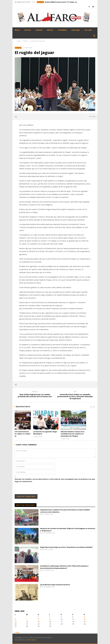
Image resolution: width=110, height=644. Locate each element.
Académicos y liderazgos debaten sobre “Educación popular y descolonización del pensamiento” (64, 567)
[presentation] (32, 489)
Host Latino (32, 640)
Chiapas (41, 2)
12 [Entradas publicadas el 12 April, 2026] (85, 619)
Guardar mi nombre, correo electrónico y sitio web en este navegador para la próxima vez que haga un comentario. (55, 480)
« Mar (17, 632)
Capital (28, 30)
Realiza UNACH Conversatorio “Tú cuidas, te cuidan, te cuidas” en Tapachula (62, 2)
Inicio (17, 30)
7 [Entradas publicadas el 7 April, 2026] (27, 619)
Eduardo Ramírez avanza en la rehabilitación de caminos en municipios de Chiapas (82, 434)
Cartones (76, 30)
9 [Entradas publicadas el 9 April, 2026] (50, 619)
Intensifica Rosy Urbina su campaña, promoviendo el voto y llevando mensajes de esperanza (75, 395)
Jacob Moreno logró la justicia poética (55, 585)
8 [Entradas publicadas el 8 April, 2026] (38, 619)
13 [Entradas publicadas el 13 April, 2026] (16, 622)
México (50, 30)
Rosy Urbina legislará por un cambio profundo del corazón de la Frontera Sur (35, 394)
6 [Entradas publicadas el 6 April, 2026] (15, 619)
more (92, 117)
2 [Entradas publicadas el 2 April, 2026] (50, 617)
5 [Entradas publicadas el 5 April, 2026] (84, 617)
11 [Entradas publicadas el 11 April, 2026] (73, 619)
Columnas (62, 30)
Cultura (88, 30)
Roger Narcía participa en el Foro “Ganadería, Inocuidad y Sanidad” (66, 547)
